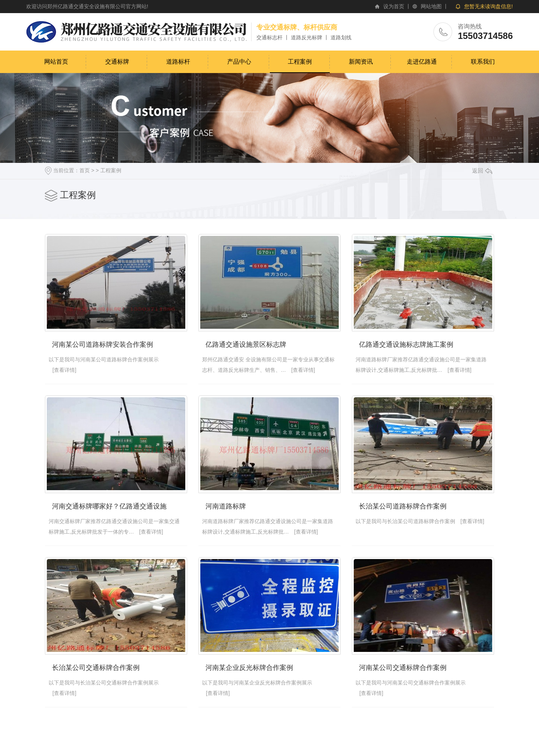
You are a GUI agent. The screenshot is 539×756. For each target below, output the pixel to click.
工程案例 (300, 62)
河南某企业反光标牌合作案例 (249, 668)
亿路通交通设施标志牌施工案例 (406, 344)
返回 (482, 171)
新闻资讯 (361, 62)
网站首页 (56, 62)
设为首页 (394, 6)
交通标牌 (117, 62)
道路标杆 (178, 62)
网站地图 (431, 6)
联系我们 (483, 62)
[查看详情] (64, 370)
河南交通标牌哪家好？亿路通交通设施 (109, 506)
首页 (85, 170)
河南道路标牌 (226, 506)
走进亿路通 (422, 62)
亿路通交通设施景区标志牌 (246, 344)
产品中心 (239, 62)
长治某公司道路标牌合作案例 (403, 506)
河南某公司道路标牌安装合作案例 (103, 344)
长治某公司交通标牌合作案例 (96, 668)
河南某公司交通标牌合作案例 (403, 668)
